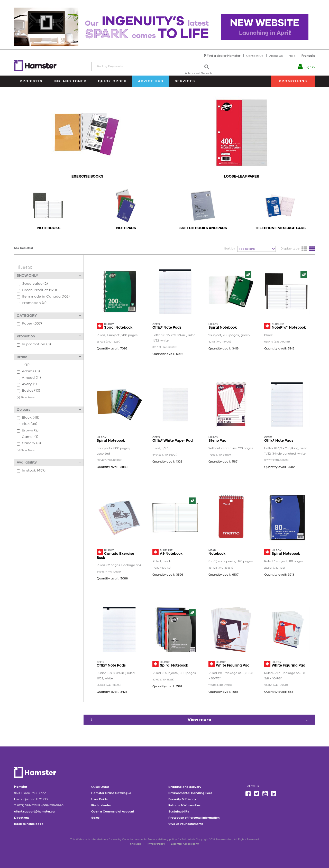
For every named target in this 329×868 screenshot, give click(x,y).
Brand (49, 357)
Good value (50, 284)
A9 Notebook (171, 553)
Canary (50, 443)
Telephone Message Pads (280, 228)
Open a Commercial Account (113, 811)
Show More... (26, 397)
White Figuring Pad (233, 665)
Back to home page (29, 824)
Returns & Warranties (184, 805)
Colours (49, 410)
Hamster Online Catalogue (111, 793)
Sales (95, 818)
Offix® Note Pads (167, 327)
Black (50, 418)
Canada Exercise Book (115, 555)
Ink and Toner (70, 81)
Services (185, 81)
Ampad (50, 378)
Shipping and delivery (185, 787)
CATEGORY (49, 316)
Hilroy (109, 324)
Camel (50, 437)
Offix (156, 324)
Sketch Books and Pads (203, 228)
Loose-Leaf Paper (242, 176)
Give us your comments (186, 824)
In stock (50, 471)
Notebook (217, 553)
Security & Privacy (182, 799)
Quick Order (112, 81)
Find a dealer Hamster (223, 56)
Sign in (310, 67)
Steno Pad (217, 440)
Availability (49, 462)
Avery (50, 384)
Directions (22, 818)
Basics (50, 391)
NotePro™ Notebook (289, 327)
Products (31, 81)
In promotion (50, 344)
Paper (50, 324)
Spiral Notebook (118, 327)
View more (199, 719)
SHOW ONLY (49, 275)
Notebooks (49, 228)
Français (308, 56)
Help (292, 56)
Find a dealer (101, 805)
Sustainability (179, 811)
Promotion (50, 303)
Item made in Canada (50, 297)
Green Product (50, 290)
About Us (276, 56)
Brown (50, 431)
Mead (212, 550)
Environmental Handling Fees (190, 793)
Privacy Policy (156, 844)
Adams (50, 371)
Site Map (135, 844)
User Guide (99, 799)
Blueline (278, 324)
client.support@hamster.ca (34, 811)
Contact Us (255, 56)
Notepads (126, 228)
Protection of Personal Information (194, 818)
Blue (50, 424)
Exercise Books (87, 176)
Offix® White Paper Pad (173, 440)
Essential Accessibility (185, 844)
